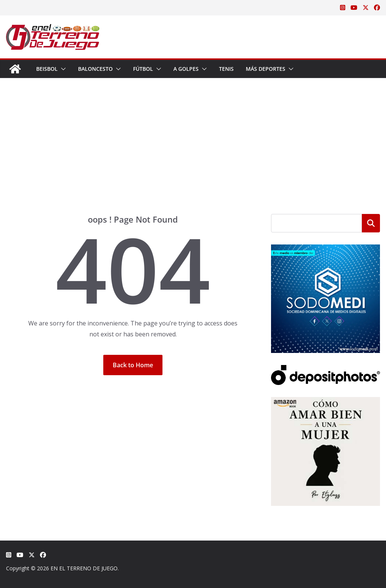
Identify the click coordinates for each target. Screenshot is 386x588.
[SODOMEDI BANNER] (325, 249)
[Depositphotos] (325, 370)
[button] (62, 69)
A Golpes (186, 69)
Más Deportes (266, 69)
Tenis (226, 69)
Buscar (371, 223)
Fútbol (143, 69)
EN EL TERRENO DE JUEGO (84, 568)
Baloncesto (95, 69)
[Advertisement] (193, 157)
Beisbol (47, 69)
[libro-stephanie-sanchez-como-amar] (325, 402)
